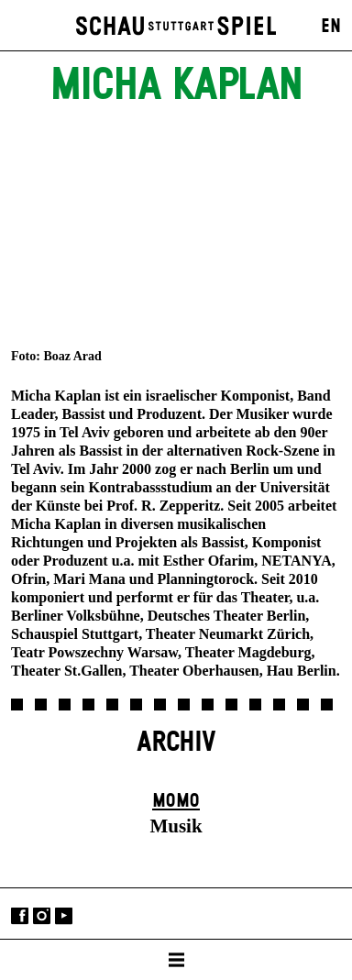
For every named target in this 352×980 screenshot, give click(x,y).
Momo (176, 801)
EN (331, 27)
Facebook (20, 915)
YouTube (64, 915)
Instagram (42, 915)
